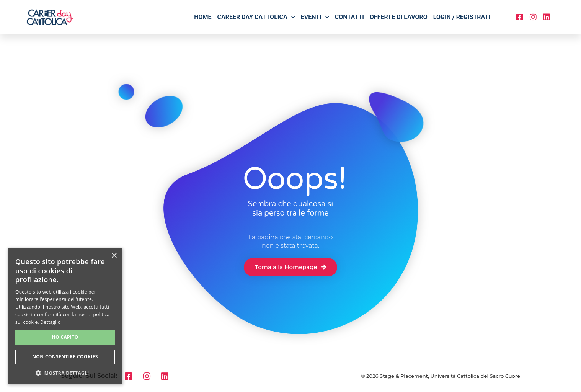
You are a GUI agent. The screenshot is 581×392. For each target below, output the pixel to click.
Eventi (315, 17)
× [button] (114, 256)
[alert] (65, 316)
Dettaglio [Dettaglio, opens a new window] (50, 322)
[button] (65, 373)
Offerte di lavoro (399, 17)
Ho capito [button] (65, 337)
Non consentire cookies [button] (65, 357)
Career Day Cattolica (256, 17)
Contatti (349, 17)
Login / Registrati (462, 17)
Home (203, 17)
